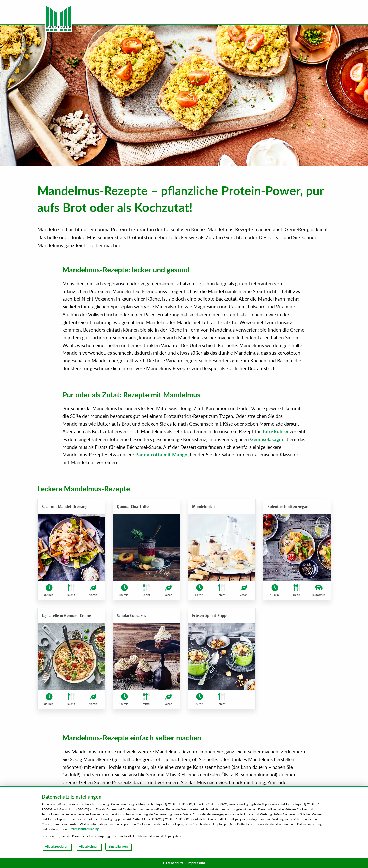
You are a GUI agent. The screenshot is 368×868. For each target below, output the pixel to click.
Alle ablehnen (88, 846)
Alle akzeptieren (57, 846)
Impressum (196, 863)
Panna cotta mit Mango (162, 454)
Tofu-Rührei (275, 431)
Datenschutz (173, 863)
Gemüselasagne (267, 439)
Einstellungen (118, 846)
